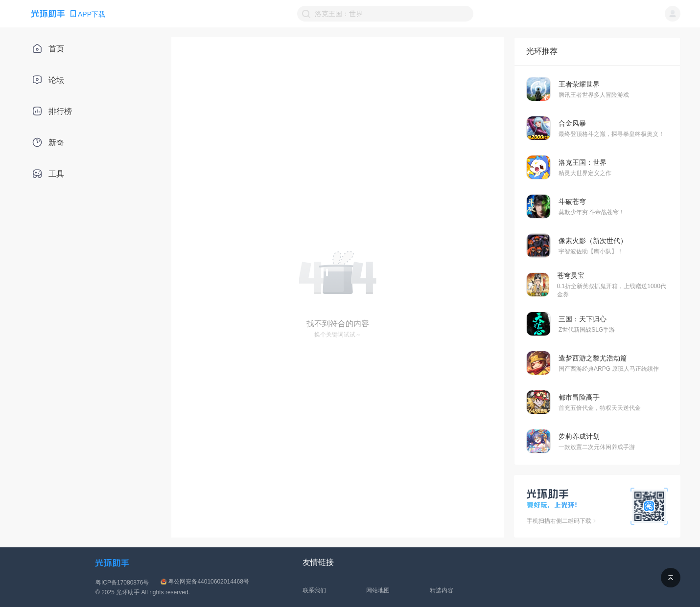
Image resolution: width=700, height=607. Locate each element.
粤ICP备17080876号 (122, 583)
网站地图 (378, 590)
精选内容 (442, 590)
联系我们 (314, 590)
